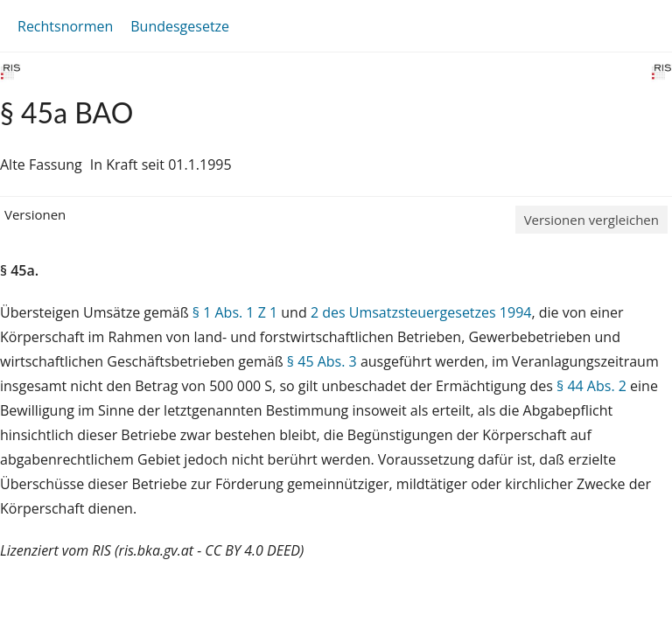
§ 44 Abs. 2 (591, 386)
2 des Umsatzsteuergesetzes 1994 (421, 312)
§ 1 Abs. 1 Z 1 (235, 312)
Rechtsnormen (65, 26)
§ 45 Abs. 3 (322, 361)
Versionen (35, 214)
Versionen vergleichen (591, 220)
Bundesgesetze (180, 26)
